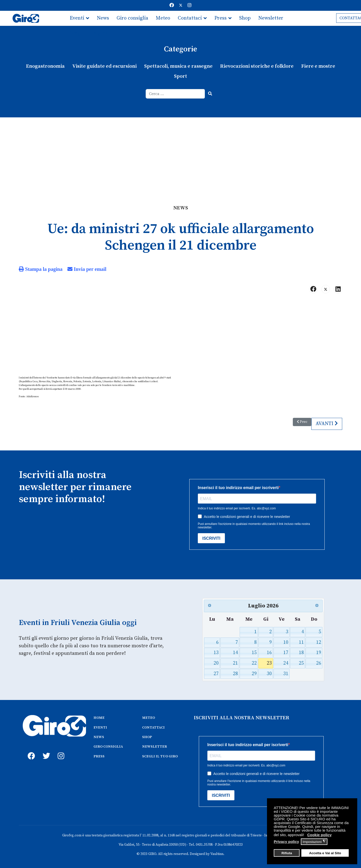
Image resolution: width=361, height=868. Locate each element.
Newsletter (271, 18)
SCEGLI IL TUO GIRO (160, 756)
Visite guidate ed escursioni (104, 66)
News (103, 18)
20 (216, 663)
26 (319, 663)
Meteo (163, 18)
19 (319, 652)
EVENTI (100, 727)
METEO (149, 718)
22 (254, 663)
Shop (245, 18)
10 (286, 642)
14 (235, 652)
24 (286, 663)
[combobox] (175, 94)
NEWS (99, 737)
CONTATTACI (153, 727)
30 (269, 674)
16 (269, 652)
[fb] (30, 750)
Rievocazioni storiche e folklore (257, 66)
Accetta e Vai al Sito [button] (325, 853)
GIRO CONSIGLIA (108, 746)
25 (301, 663)
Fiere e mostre (318, 66)
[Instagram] (190, 5)
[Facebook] (172, 5)
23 (269, 663)
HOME (99, 718)
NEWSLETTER (155, 746)
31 (286, 674)
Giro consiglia (132, 18)
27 (216, 674)
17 (286, 652)
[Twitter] (181, 5)
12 (319, 642)
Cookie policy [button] (319, 835)
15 (254, 652)
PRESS (99, 756)
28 (235, 674)
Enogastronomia (45, 66)
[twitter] (45, 750)
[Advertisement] (180, 155)
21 (235, 663)
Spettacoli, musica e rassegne (178, 66)
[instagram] (60, 750)
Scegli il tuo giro (88, 33)
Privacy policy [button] (286, 842)
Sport (180, 76)
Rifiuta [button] (287, 853)
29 (254, 674)
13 (216, 652)
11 (301, 642)
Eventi (77, 18)
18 (301, 652)
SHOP (147, 737)
